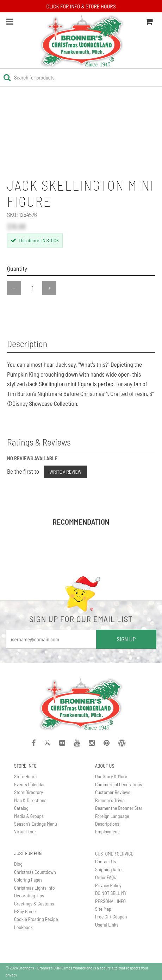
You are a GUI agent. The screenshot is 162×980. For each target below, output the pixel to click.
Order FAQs (105, 877)
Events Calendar (29, 784)
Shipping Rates (109, 869)
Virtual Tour (25, 831)
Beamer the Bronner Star (119, 808)
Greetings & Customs (34, 904)
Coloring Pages (28, 880)
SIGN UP (126, 639)
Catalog (21, 808)
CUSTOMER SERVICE (114, 854)
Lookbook (23, 927)
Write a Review (65, 472)
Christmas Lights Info (35, 888)
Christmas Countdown (35, 872)
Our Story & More (111, 776)
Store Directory (29, 792)
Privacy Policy (108, 885)
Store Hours (25, 776)
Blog (18, 864)
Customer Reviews (113, 792)
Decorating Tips (29, 895)
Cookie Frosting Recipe (36, 919)
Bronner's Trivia (110, 800)
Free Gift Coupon (111, 917)
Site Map (103, 909)
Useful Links (107, 925)
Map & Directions (30, 800)
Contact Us (105, 861)
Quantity (17, 268)
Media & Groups (29, 816)
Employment (107, 831)
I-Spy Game (25, 911)
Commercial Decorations (119, 784)
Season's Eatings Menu (36, 824)
